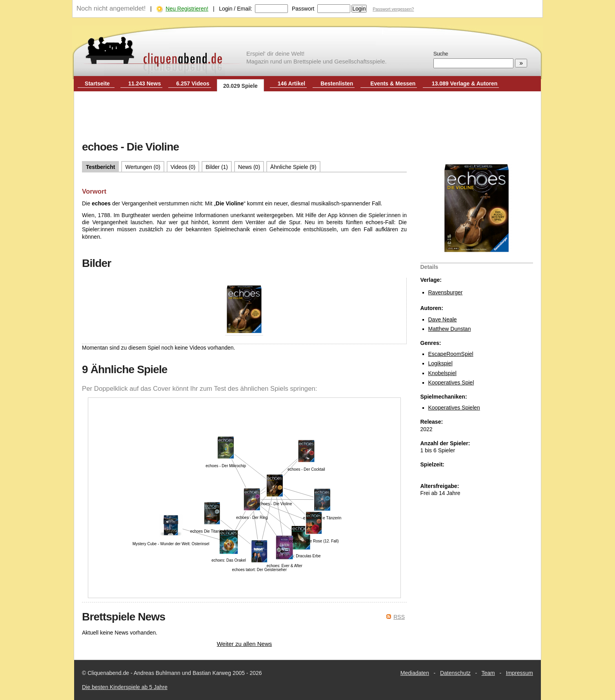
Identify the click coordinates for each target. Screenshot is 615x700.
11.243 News (145, 83)
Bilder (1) (217, 167)
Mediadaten (415, 673)
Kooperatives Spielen (454, 408)
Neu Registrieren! (187, 9)
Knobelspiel (442, 373)
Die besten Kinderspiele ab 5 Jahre (125, 687)
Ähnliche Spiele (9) (293, 167)
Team (488, 673)
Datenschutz (455, 673)
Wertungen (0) (143, 167)
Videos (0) (183, 167)
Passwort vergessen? (393, 9)
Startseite (97, 83)
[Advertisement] (307, 117)
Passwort (303, 9)
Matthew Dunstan (450, 329)
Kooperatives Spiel (451, 383)
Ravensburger (446, 292)
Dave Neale (443, 319)
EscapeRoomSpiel (451, 354)
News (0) (249, 167)
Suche (441, 54)
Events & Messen (393, 83)
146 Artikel (291, 83)
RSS (399, 617)
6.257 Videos (193, 83)
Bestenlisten (337, 83)
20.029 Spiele (240, 86)
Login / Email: (236, 9)
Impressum (519, 673)
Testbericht (100, 167)
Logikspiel (440, 363)
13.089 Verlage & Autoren (465, 83)
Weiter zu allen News (245, 644)
